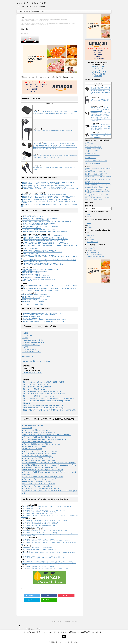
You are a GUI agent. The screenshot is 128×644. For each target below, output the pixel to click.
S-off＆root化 (91, 235)
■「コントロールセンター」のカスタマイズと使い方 (39, 453)
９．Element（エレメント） (32, 352)
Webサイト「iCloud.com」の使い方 (32, 316)
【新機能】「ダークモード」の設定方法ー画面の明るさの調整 (38, 223)
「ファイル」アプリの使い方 (30, 249)
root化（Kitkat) (91, 248)
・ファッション (98, 68)
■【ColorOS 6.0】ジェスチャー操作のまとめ (37, 456)
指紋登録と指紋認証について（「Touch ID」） (34, 271)
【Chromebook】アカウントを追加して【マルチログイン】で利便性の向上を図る (43, 558)
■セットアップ (27, 428)
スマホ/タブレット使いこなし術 (31, 4)
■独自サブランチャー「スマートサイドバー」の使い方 (40, 451)
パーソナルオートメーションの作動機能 (33, 304)
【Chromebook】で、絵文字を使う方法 (32, 527)
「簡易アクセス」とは (28, 281)
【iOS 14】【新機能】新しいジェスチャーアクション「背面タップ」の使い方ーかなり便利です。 (47, 185)
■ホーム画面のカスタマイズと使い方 (34, 447)
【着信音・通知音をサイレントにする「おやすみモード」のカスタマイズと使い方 (44, 237)
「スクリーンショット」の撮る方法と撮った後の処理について (38, 277)
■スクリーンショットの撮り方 (32, 449)
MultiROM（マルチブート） (95, 252)
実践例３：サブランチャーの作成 (31, 298)
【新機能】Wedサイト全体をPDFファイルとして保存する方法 (39, 250)
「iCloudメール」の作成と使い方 (31, 318)
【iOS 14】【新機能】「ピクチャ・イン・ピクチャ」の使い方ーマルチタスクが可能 (44, 187)
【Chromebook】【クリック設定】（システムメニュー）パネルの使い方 (41, 532)
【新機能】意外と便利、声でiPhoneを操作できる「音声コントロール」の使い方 (44, 241)
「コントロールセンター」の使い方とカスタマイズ (36, 220)
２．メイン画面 (27, 335)
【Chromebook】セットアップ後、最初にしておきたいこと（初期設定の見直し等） (44, 510)
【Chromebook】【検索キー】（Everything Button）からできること (40, 526)
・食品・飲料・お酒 (98, 66)
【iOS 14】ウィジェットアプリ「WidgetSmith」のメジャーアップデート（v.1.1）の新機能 (46, 198)
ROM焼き (90, 217)
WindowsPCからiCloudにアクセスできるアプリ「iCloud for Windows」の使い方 (44, 320)
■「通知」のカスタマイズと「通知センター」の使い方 (40, 460)
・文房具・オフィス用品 (98, 72)
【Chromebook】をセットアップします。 (33, 508)
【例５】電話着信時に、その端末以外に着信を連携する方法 (42, 391)
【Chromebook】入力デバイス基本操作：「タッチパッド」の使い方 (40, 522)
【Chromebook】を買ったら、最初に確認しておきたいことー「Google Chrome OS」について (47, 507)
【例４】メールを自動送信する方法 (34, 389)
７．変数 (25, 347)
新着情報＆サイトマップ (39, 12)
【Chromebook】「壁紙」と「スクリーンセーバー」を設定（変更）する (41, 556)
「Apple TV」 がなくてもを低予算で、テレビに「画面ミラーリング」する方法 (44, 242)
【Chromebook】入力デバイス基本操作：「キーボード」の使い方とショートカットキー (45, 520)
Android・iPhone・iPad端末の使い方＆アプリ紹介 (29, 629)
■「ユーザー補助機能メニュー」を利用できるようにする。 (41, 444)
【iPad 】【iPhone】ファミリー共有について (35, 262)
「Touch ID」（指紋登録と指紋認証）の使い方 (35, 225)
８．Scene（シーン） (29, 349)
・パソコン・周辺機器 (98, 74)
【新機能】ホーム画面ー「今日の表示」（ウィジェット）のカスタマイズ (41, 218)
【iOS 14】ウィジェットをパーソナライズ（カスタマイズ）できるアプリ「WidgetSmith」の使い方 (48, 196)
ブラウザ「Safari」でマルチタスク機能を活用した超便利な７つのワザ (41, 290)
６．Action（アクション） (31, 345)
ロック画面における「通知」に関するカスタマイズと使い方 (39, 255)
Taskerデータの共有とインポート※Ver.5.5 (36, 361)
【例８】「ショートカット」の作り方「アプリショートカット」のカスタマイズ (48, 398)
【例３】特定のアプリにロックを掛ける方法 (37, 387)
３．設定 (25, 338)
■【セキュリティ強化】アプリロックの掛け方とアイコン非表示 (43, 477)
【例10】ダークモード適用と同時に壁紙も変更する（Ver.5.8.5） (43, 405)
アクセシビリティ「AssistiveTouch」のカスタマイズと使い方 (38, 279)
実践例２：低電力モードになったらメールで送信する (36, 296)
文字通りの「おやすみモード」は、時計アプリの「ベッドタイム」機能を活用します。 (46, 239)
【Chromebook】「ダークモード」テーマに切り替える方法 (38, 514)
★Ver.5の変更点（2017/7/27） (32, 373)
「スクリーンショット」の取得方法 (31, 228)
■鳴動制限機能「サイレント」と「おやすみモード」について (42, 467)
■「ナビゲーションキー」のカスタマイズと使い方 (39, 433)
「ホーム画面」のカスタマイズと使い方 (33, 217)
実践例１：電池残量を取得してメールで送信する (35, 295)
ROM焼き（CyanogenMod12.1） (96, 254)
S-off (88, 225)
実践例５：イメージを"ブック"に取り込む (33, 301)
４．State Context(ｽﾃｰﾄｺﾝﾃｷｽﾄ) (32, 340)
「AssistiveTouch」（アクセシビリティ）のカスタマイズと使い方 (40, 226)
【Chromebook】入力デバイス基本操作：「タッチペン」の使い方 (39, 524)
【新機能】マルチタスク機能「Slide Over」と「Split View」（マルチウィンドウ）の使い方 (47, 222)
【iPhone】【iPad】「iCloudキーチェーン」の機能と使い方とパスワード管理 (43, 321)
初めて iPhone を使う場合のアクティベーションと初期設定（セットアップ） (42, 269)
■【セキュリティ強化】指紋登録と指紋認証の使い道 (39, 437)
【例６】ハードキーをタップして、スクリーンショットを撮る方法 (44, 394)
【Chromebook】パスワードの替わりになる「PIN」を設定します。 (40, 512)
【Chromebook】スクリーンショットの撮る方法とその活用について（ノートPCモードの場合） (47, 561)
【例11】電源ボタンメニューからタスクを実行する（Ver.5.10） (43, 408)
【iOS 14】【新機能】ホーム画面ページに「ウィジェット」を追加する (40, 184)
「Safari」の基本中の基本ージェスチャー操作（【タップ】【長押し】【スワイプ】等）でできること (50, 260)
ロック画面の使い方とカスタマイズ (31, 274)
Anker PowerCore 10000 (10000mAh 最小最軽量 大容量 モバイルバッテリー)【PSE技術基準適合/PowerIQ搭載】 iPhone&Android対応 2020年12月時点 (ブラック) (101, 91)
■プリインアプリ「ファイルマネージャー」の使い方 (39, 479)
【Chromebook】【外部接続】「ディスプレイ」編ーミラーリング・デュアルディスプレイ (46, 568)
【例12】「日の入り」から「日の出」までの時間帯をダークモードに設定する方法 (49, 410)
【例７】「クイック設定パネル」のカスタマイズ (38, 396)
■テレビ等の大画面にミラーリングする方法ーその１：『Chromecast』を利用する (49, 463)
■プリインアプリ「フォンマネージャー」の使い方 (39, 484)
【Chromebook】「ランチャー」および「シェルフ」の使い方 (38, 539)
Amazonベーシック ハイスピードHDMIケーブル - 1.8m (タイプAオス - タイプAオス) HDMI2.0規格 (101, 136)
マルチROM (90, 240)
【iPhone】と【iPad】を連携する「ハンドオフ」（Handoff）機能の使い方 (43, 265)
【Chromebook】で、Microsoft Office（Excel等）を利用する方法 (39, 549)
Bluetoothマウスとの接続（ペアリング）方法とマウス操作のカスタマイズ (43, 252)
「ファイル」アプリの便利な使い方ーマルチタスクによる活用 (38, 230)
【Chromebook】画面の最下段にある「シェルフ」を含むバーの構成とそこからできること (46, 531)
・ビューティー (98, 70)
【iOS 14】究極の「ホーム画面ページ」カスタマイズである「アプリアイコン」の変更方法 (46, 199)
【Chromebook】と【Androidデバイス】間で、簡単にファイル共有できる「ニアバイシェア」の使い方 (49, 563)
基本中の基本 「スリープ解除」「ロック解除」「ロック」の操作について (42, 236)
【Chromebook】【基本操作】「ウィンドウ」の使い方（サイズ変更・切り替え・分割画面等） (47, 541)
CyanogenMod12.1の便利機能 (96, 257)
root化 (89, 215)
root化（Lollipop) (92, 250)
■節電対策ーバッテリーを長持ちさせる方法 (36, 481)
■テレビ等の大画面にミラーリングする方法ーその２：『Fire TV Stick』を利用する (49, 465)
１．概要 (25, 333)
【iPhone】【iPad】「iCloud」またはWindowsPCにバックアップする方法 (43, 263)
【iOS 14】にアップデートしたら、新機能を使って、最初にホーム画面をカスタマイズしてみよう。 (48, 182)
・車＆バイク (98, 76)
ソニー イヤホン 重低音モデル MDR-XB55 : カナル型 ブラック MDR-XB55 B (53, 131)
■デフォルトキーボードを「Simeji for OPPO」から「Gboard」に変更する (47, 435)
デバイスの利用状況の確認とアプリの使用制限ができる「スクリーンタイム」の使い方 (46, 244)
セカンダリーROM (92, 242)
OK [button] (64, 636)
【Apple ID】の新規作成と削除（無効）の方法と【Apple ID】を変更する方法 (43, 313)
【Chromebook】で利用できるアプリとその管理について (37, 548)
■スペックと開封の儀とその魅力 (33, 426)
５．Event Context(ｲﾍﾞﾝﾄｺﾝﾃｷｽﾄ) (33, 342)
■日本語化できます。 (29, 356)
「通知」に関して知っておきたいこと (33, 254)
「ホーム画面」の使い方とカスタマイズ (32, 273)
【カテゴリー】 (89, 206)
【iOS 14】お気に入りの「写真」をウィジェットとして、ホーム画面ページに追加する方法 (46, 195)
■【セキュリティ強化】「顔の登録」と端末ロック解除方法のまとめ (44, 440)
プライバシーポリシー (24, 12)
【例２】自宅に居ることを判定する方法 (35, 384)
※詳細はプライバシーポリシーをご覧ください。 (64, 642)
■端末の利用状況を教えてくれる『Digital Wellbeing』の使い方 (43, 470)
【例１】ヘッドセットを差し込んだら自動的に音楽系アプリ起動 (43, 382)
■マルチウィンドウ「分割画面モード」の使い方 (38, 458)
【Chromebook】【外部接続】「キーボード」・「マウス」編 (38, 566)
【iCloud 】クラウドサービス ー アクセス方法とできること (39, 315)
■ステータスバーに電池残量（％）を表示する (37, 442)
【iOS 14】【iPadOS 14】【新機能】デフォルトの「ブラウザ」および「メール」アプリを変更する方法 (50, 189)
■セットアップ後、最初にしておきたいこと (36, 430)
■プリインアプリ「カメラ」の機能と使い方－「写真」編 (41, 488)
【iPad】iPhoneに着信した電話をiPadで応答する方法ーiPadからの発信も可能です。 (45, 231)
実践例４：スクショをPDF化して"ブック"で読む (35, 300)
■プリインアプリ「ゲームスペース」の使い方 (37, 486)
